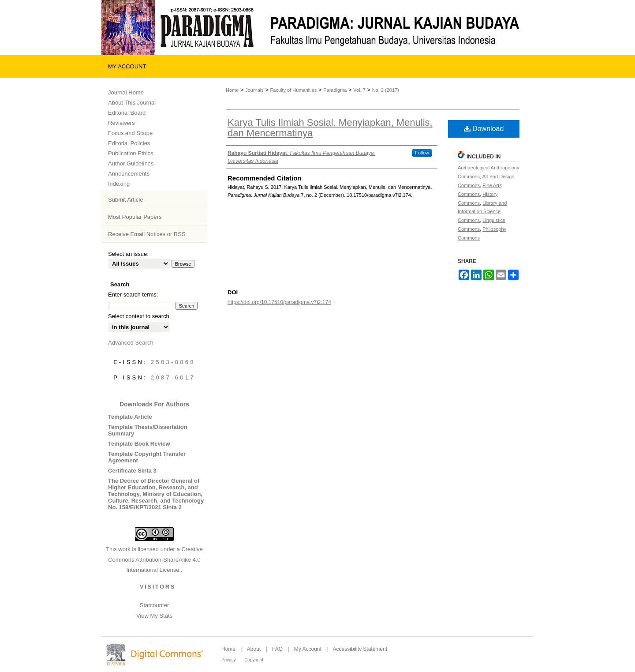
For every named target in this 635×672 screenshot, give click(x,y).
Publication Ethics (131, 153)
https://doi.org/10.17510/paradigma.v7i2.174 (279, 302)
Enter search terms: (133, 295)
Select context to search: (139, 316)
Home (232, 90)
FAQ (277, 649)
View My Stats (154, 616)
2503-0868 (173, 362)
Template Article (130, 417)
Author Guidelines (131, 163)
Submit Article (125, 200)
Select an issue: (128, 254)
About (254, 649)
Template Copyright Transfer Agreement (147, 457)
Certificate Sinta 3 (132, 471)
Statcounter (155, 605)
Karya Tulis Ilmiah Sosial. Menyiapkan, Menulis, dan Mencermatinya (330, 128)
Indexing (119, 184)
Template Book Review (139, 444)
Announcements (129, 174)
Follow (422, 153)
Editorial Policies (129, 143)
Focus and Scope (130, 133)
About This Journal (132, 103)
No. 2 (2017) (386, 90)
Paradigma (335, 90)
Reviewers (121, 123)
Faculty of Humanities (294, 90)
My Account (308, 649)
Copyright (254, 660)
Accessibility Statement (360, 649)
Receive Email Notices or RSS (147, 234)
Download (484, 129)
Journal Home (126, 92)
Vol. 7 (359, 90)
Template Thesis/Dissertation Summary (148, 430)
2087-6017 (173, 377)
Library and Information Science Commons (482, 212)
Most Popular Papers (135, 217)
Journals (254, 90)
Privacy (229, 660)
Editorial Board (127, 113)
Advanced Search (131, 343)
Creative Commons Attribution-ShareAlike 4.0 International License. (155, 559)
